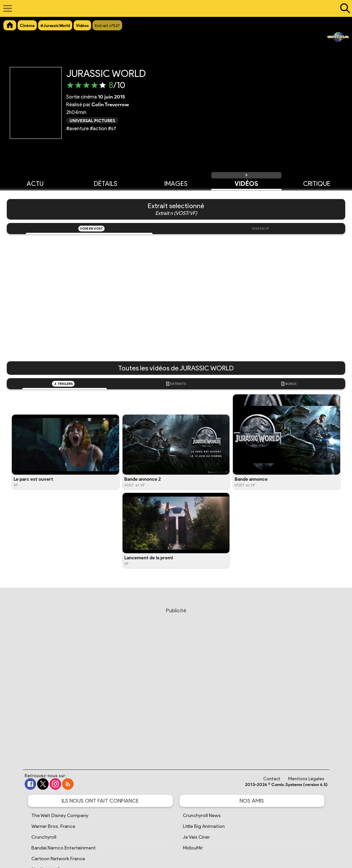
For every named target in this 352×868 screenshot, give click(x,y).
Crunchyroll (44, 837)
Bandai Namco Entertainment (64, 848)
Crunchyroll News (202, 816)
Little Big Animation (204, 826)
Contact (272, 779)
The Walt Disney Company (60, 816)
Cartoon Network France (58, 859)
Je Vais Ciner (196, 837)
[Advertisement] (178, 682)
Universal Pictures (92, 120)
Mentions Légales (306, 779)
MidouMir (193, 848)
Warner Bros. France (53, 826)
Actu (35, 183)
